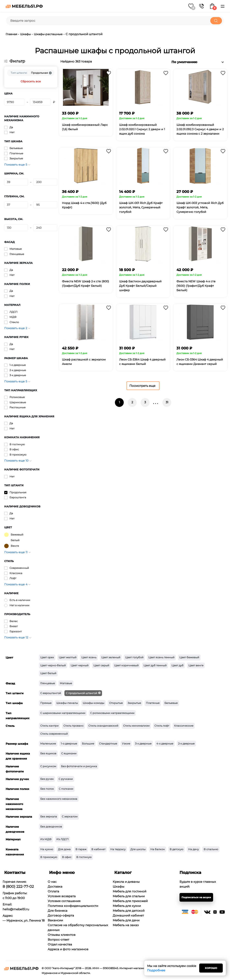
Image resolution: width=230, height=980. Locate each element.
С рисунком (48, 766)
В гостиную (84, 857)
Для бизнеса (58, 911)
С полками (66, 789)
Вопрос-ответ (58, 940)
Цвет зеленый (111, 657)
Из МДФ (46, 839)
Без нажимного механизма (59, 799)
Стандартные (108, 743)
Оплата (53, 891)
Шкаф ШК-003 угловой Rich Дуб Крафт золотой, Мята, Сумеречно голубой (200, 207)
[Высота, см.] (16, 228)
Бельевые (171, 703)
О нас (52, 882)
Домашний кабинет (128, 915)
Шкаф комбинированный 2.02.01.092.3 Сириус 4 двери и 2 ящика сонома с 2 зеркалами (200, 129)
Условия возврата (62, 896)
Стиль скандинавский (103, 726)
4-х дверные (165, 743)
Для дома (64, 849)
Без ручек (47, 779)
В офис (67, 857)
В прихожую (49, 857)
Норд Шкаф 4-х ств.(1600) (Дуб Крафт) (84, 205)
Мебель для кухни (127, 906)
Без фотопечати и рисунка (79, 766)
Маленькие (48, 743)
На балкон (158, 849)
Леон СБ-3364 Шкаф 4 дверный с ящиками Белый (142, 362)
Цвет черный (80, 665)
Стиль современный (54, 734)
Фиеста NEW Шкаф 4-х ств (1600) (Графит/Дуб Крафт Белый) (196, 286)
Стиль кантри (49, 726)
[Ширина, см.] (16, 182)
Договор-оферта (61, 915)
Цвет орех (47, 657)
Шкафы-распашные (49, 34)
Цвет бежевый (189, 657)
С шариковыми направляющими (63, 713)
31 (167, 402)
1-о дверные (69, 743)
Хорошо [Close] (211, 968)
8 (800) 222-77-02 (18, 887)
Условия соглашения (64, 901)
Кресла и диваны (126, 882)
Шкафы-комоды (93, 703)
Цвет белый (48, 673)
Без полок (47, 789)
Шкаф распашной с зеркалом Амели (84, 362)
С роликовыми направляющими (112, 713)
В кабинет (98, 849)
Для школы (138, 849)
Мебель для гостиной (129, 891)
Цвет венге (196, 665)
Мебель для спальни (129, 896)
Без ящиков (48, 753)
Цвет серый (101, 665)
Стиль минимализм (136, 726)
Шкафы (25, 34)
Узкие (126, 743)
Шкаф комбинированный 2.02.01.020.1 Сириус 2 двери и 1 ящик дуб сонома (142, 129)
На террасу (118, 849)
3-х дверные (143, 743)
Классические (184, 726)
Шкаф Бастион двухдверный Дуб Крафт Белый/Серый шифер (140, 286)
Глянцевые (48, 683)
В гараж (81, 849)
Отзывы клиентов (62, 935)
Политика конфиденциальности (73, 906)
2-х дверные (186, 743)
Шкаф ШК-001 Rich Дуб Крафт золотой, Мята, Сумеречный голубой (141, 207)
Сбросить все (31, 81)
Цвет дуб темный (155, 665)
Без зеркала (49, 816)
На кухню (47, 849)
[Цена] (14, 102)
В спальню (211, 849)
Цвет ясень (89, 657)
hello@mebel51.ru (16, 909)
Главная (11, 34)
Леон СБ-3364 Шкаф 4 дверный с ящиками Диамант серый (200, 362)
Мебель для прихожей (130, 901)
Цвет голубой (134, 657)
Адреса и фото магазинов (68, 949)
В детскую (176, 849)
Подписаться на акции (196, 897)
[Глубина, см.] (16, 205)
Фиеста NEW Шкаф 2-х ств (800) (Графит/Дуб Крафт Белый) (86, 284)
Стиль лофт (162, 726)
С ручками (66, 779)
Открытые (116, 703)
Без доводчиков (51, 826)
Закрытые (134, 703)
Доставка (55, 886)
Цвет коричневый (126, 665)
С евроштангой (51, 693)
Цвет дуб (177, 665)
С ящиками (69, 753)
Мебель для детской (129, 911)
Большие (88, 743)
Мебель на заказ (126, 925)
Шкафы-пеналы (67, 703)
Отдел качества (60, 944)
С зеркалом (70, 816)
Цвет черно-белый (53, 665)
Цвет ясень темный (161, 657)
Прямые (46, 703)
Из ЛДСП (62, 839)
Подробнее (156, 970)
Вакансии (55, 920)
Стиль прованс (73, 726)
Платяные (153, 703)
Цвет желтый (68, 657)
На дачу (193, 849)
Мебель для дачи (126, 920)
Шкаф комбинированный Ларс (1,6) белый (85, 127)
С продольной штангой (81, 693)
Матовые (66, 683)
